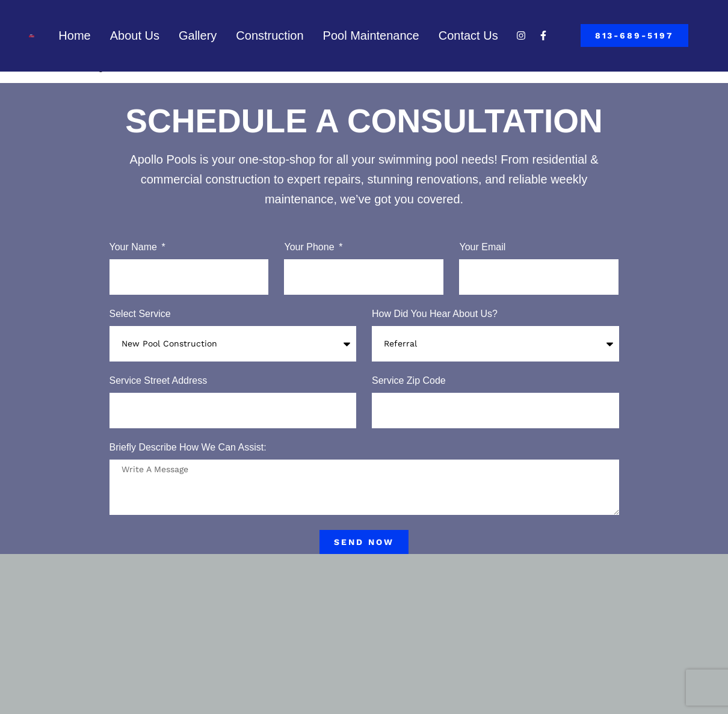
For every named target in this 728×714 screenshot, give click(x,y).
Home (74, 35)
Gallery (198, 35)
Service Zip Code (409, 381)
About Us (135, 35)
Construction (270, 35)
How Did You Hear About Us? (435, 314)
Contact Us (468, 35)
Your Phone (310, 247)
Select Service (140, 314)
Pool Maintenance (371, 35)
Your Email (482, 247)
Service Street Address (159, 381)
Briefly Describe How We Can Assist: (188, 448)
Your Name (135, 247)
